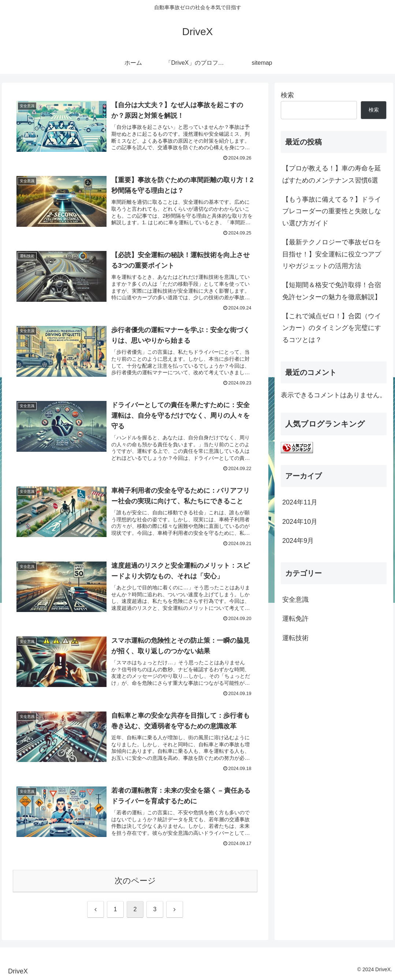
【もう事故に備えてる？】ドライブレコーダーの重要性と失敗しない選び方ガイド (332, 211)
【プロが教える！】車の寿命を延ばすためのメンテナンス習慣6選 (332, 174)
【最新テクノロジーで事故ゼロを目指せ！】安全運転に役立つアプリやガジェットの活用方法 (332, 254)
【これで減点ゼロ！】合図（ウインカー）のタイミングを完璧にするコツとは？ (332, 328)
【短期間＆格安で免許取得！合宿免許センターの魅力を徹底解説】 (332, 291)
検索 (287, 95)
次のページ (135, 881)
